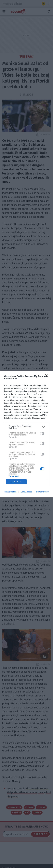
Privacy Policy (42, 492)
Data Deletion (11, 492)
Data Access (26, 492)
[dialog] (26, 434)
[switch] (42, 434)
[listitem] (26, 427)
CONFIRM (16, 482)
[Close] (47, 377)
